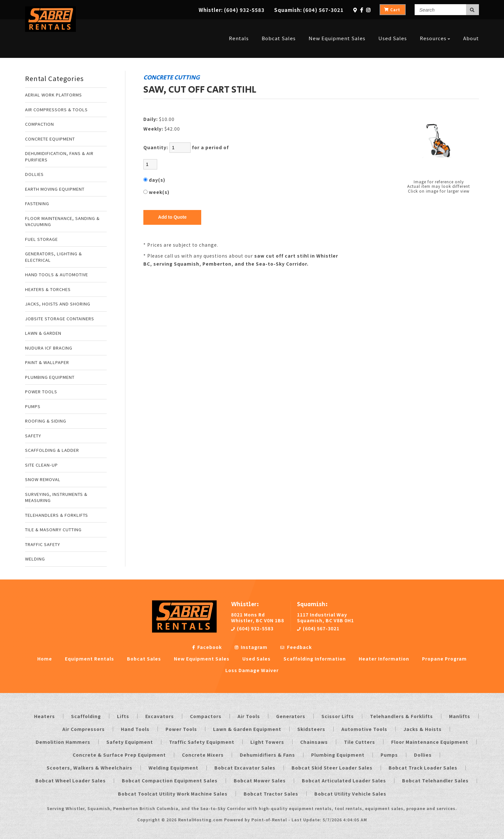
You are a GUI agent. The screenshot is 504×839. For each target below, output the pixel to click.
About (471, 27)
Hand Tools (135, 729)
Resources (435, 27)
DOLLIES (34, 174)
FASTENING (37, 203)
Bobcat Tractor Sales (271, 794)
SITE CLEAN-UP (41, 465)
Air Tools (249, 716)
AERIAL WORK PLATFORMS (54, 95)
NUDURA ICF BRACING (49, 348)
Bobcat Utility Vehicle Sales (350, 794)
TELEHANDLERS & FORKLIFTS (57, 515)
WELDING (35, 559)
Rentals (239, 27)
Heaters (45, 716)
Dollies (423, 755)
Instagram (251, 647)
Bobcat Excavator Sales (245, 768)
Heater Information (384, 659)
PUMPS (33, 406)
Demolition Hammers (63, 742)
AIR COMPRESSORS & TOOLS (56, 109)
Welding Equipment (173, 768)
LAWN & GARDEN (43, 333)
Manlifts (460, 716)
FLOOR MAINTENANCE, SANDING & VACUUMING (62, 221)
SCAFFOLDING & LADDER (52, 450)
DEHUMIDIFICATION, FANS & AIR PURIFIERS (59, 156)
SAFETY (33, 436)
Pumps (389, 755)
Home (45, 659)
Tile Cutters (360, 742)
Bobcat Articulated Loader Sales (344, 780)
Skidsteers (311, 729)
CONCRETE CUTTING (171, 78)
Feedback (296, 647)
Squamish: (309, 10)
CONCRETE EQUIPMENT (50, 139)
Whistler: (232, 10)
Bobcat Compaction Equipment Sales (170, 780)
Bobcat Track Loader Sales (423, 768)
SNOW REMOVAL (43, 479)
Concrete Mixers (203, 755)
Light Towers (267, 742)
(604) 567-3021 (318, 628)
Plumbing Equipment (338, 755)
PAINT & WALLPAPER (47, 362)
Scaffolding (86, 716)
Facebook (207, 647)
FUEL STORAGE (41, 239)
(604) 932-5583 (252, 628)
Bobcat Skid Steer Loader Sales (332, 768)
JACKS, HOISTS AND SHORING (58, 304)
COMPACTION (40, 124)
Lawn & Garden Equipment (247, 729)
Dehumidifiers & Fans (267, 755)
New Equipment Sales (337, 27)
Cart (392, 9)
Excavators (160, 716)
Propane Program (444, 659)
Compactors (206, 716)
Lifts (123, 716)
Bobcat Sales (279, 27)
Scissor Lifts (338, 716)
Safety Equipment (130, 742)
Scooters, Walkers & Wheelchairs (90, 768)
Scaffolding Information (315, 659)
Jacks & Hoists (423, 729)
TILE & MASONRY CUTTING (53, 529)
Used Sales (393, 27)
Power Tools (181, 729)
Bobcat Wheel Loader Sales (71, 780)
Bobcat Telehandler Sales (435, 780)
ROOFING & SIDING (46, 421)
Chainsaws (314, 742)
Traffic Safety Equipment (202, 742)
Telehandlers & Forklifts (401, 716)
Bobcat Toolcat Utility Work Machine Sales (173, 794)
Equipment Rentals (90, 659)
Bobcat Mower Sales (260, 780)
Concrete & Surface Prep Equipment (119, 755)
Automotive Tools (364, 729)
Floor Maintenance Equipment (430, 742)
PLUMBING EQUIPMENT (50, 377)
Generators (291, 716)
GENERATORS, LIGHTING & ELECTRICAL (54, 257)
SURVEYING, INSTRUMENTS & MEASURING (56, 497)
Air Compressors (84, 729)
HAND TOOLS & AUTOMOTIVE (57, 274)
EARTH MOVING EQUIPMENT (55, 189)
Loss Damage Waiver (252, 670)
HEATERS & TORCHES (48, 289)
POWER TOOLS (41, 392)
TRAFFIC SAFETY (43, 544)
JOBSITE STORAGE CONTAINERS (60, 319)
